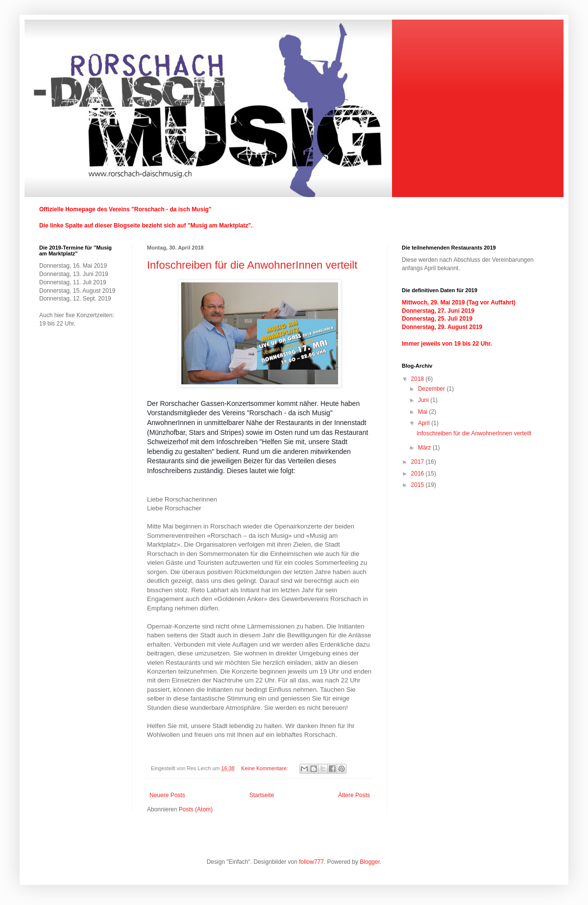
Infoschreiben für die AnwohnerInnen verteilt (252, 265)
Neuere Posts (167, 795)
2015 (418, 485)
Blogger (370, 862)
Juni (424, 400)
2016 (418, 474)
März (425, 448)
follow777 (311, 862)
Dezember (432, 389)
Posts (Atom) (196, 809)
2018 (418, 379)
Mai (424, 412)
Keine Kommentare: (265, 768)
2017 (418, 462)
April (425, 423)
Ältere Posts (354, 795)
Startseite (262, 795)
